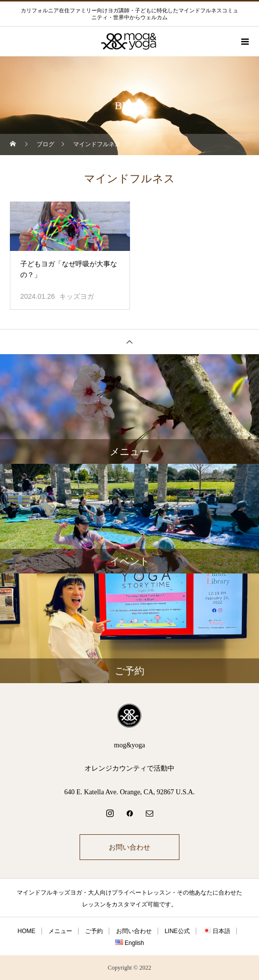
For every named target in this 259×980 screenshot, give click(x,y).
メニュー (60, 931)
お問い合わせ (129, 847)
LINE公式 (177, 931)
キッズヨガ (77, 296)
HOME (27, 931)
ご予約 (94, 931)
